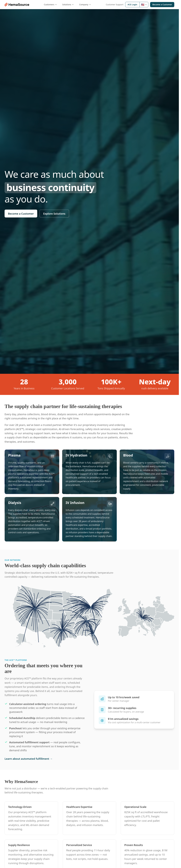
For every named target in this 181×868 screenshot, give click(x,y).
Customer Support (115, 5)
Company (85, 5)
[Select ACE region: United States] (144, 5)
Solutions (68, 5)
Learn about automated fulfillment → (29, 759)
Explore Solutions (54, 214)
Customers (51, 5)
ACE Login (132, 5)
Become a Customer (162, 5)
